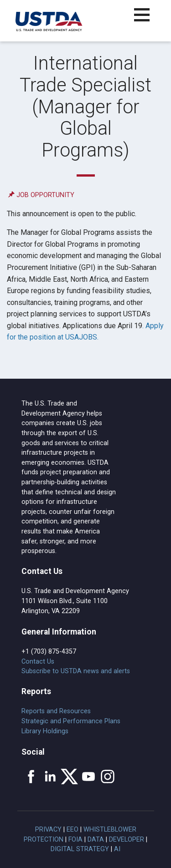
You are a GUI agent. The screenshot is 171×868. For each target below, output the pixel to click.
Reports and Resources (56, 711)
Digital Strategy (80, 849)
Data (96, 840)
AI (117, 849)
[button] (147, 20)
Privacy (48, 830)
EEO (73, 830)
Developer (127, 840)
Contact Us (38, 662)
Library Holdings (45, 731)
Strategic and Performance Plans (71, 721)
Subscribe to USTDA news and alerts (76, 671)
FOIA (75, 840)
